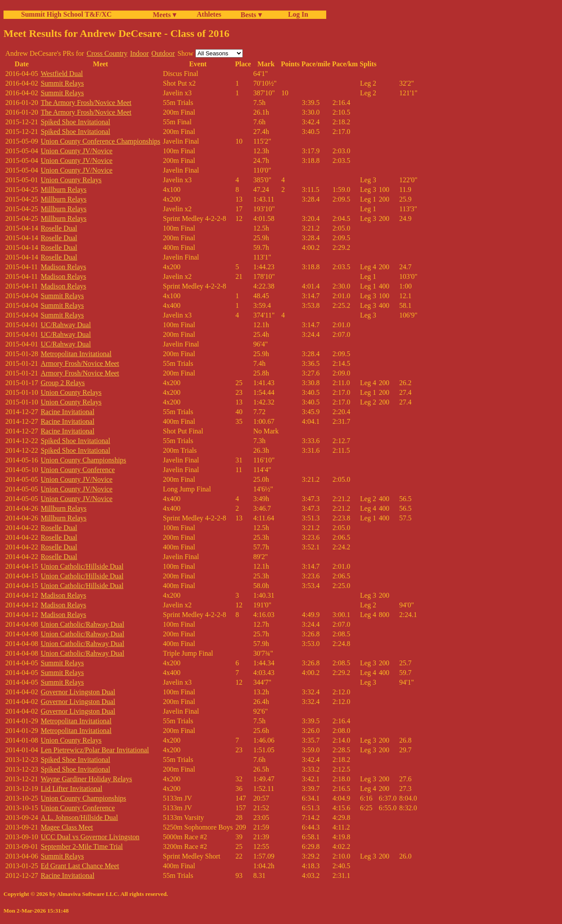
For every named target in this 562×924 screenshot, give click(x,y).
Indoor (139, 53)
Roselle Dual (59, 228)
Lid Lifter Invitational (72, 789)
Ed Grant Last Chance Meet (80, 866)
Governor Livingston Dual (78, 692)
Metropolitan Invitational (76, 354)
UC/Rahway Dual (66, 325)
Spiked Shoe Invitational (76, 122)
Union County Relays (71, 180)
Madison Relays (64, 267)
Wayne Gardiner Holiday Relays (86, 779)
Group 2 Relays (63, 383)
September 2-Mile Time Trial (82, 846)
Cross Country (107, 53)
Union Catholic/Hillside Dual (82, 566)
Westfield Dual (62, 74)
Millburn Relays (64, 189)
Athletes (209, 14)
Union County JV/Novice (77, 151)
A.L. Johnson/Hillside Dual (79, 818)
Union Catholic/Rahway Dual (83, 624)
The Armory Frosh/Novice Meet (86, 103)
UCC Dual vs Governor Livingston (90, 837)
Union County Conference (78, 470)
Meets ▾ (164, 15)
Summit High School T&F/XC (66, 14)
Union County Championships (84, 460)
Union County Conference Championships (101, 141)
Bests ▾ (251, 15)
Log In (296, 14)
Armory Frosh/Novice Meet (80, 363)
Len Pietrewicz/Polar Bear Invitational (95, 750)
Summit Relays (62, 83)
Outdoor (163, 53)
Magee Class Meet (67, 827)
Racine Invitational (68, 412)
